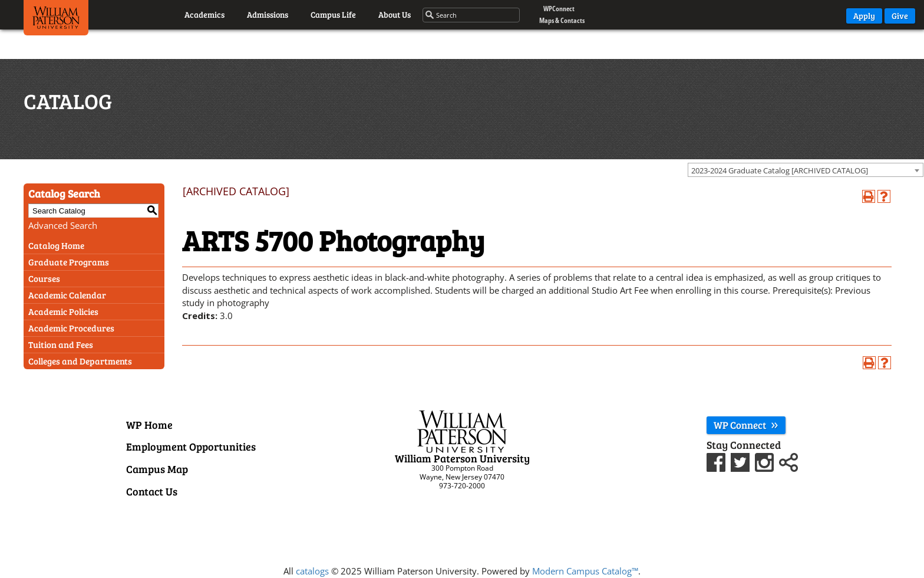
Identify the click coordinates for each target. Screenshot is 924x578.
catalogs (312, 571)
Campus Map (157, 469)
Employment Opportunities (191, 446)
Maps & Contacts (562, 20)
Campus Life (333, 14)
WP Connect (746, 425)
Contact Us (152, 491)
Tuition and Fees (61, 344)
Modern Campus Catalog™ (585, 571)
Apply (864, 16)
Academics (204, 14)
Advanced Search (63, 225)
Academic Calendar (67, 295)
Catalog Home (56, 245)
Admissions (268, 14)
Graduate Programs (69, 262)
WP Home (149, 425)
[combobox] (806, 170)
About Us (395, 14)
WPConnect (559, 9)
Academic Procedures (71, 328)
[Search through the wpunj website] (472, 15)
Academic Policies (63, 311)
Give (900, 16)
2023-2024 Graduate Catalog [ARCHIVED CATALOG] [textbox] (780, 170)
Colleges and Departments (80, 361)
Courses (44, 278)
